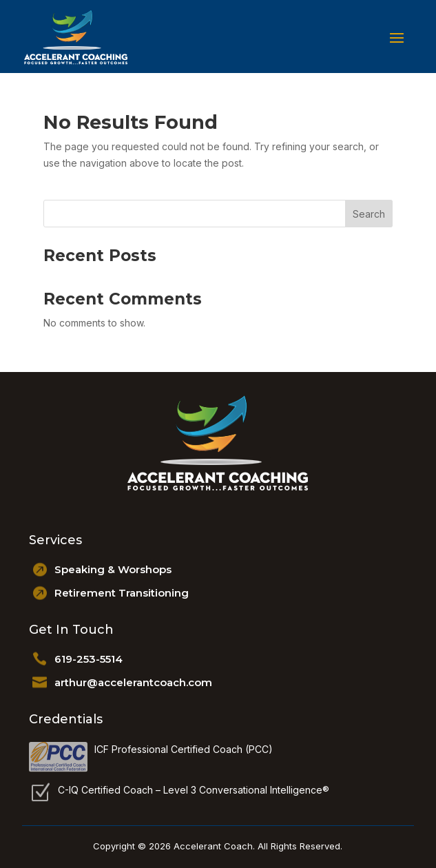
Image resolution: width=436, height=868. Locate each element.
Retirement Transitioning (122, 593)
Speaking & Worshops (113, 569)
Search (369, 214)
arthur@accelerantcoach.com (133, 682)
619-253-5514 (89, 659)
